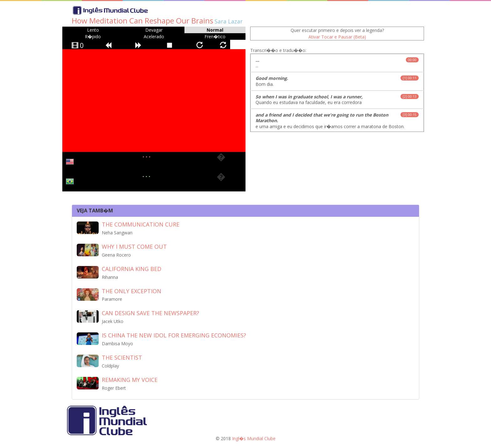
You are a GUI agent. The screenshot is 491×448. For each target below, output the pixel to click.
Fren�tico (215, 36)
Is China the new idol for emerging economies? (174, 335)
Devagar (154, 30)
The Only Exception (132, 291)
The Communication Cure (141, 224)
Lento (93, 30)
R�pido (93, 36)
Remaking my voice (130, 380)
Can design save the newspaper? (150, 313)
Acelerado (154, 36)
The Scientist (122, 357)
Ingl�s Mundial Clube (254, 438)
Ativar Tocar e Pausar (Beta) (337, 37)
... (337, 63)
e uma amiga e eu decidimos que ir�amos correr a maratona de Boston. (337, 120)
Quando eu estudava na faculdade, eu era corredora (337, 99)
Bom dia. (337, 81)
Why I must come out (134, 247)
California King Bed (132, 269)
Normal (215, 30)
